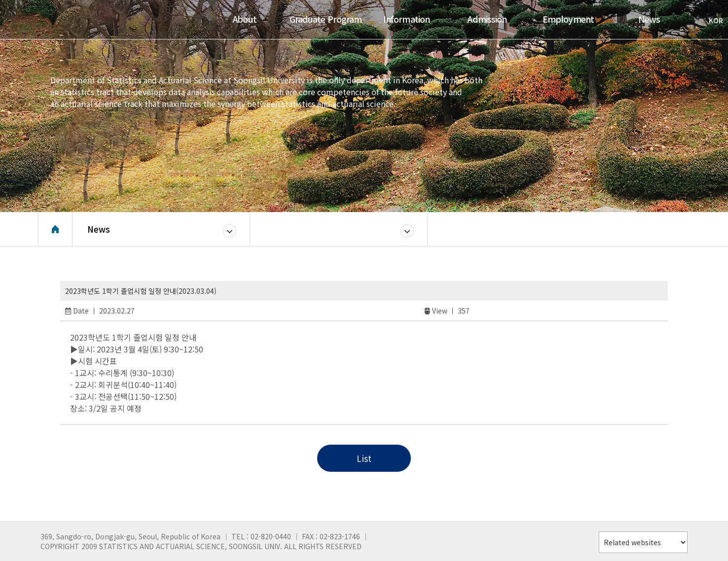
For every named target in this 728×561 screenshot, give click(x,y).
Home (55, 229)
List (364, 458)
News (99, 229)
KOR (711, 20)
